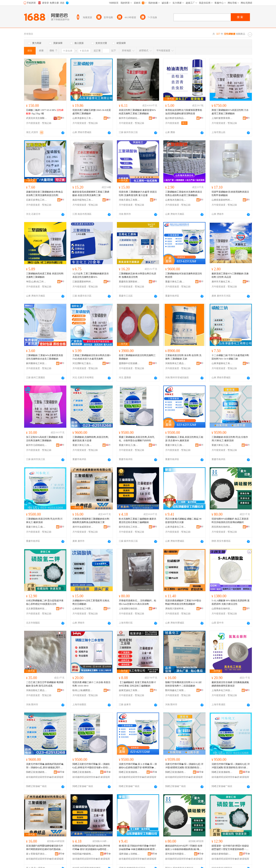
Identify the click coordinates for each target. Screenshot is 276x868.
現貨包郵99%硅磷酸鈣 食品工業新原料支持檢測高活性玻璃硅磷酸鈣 (230, 521)
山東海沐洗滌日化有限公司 (176, 200)
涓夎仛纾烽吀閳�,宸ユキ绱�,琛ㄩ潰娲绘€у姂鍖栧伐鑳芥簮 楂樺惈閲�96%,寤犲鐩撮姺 (138, 766)
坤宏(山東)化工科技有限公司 (37, 282)
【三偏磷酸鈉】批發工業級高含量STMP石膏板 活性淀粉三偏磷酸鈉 (137, 684)
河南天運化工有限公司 (129, 200)
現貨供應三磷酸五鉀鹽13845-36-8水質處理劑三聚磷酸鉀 (92, 112)
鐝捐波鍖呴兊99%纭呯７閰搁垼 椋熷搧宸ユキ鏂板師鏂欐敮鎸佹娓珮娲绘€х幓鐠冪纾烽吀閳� (184, 848)
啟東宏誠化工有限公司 (129, 690)
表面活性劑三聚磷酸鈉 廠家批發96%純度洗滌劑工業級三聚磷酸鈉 (137, 112)
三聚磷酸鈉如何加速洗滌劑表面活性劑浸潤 (184, 275)
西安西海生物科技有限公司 (222, 527)
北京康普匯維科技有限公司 (37, 609)
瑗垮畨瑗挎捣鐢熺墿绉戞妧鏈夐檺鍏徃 (176, 854)
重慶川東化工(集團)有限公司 (176, 282)
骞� (61, 772)
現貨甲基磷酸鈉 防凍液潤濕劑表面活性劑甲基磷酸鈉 (230, 194)
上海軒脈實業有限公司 (222, 118)
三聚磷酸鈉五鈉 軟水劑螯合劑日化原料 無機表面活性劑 (138, 275)
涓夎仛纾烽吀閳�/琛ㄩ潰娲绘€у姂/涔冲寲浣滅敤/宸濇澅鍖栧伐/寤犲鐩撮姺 (231, 766)
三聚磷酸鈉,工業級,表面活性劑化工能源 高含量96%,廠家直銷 (184, 439)
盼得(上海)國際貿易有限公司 (83, 690)
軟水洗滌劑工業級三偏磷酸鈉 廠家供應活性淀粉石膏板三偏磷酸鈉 (138, 521)
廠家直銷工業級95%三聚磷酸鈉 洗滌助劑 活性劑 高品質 (230, 275)
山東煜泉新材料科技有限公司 (222, 200)
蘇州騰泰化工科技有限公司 (37, 363)
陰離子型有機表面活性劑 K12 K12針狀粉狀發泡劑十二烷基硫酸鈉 (184, 684)
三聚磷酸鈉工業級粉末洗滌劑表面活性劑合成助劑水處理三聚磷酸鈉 (184, 194)
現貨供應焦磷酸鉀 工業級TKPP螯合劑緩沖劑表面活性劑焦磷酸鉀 (183, 602)
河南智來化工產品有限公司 (176, 363)
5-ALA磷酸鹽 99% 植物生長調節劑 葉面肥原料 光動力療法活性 (231, 602)
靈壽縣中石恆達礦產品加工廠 (129, 363)
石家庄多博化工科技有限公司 (37, 200)
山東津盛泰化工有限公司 (83, 118)
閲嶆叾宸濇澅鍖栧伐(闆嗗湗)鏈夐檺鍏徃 (37, 772)
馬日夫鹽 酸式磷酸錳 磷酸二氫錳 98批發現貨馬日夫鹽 (183, 521)
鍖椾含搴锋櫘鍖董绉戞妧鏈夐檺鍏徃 (222, 854)
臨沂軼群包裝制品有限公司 (176, 118)
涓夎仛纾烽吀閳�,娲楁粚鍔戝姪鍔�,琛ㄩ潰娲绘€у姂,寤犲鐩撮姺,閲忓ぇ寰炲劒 (45, 766)
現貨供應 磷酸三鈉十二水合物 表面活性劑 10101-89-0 (91, 684)
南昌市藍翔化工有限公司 (83, 200)
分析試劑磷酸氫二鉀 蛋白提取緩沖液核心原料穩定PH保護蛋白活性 (45, 602)
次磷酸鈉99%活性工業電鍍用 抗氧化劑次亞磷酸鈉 (91, 602)
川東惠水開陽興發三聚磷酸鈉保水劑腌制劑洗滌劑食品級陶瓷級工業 (91, 521)
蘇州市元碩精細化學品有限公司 (129, 118)
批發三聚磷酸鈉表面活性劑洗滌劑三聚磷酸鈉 (137, 357)
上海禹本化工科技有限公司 (222, 690)
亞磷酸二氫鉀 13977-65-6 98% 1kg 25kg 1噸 (45, 112)
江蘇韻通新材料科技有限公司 (83, 282)
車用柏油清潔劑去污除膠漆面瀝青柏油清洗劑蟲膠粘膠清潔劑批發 (184, 112)
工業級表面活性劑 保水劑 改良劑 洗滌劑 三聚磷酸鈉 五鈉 (183, 357)
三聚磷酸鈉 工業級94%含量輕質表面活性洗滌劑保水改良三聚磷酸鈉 (45, 357)
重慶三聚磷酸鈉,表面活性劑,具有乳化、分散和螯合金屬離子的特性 (137, 439)
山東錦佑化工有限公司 (83, 609)
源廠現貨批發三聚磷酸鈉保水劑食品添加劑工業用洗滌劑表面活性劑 (44, 194)
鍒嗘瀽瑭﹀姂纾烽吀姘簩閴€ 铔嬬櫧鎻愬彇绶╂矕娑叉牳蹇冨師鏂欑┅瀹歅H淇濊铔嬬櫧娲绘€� (230, 848)
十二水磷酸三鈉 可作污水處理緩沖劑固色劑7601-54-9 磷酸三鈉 (230, 357)
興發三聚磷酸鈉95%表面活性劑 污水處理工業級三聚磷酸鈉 (230, 112)
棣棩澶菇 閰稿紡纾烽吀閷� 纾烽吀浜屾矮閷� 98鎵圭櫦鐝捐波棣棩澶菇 (138, 848)
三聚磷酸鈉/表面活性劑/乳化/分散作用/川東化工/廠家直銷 (230, 439)
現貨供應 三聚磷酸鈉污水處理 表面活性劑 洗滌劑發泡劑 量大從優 (138, 194)
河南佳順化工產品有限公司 (37, 690)
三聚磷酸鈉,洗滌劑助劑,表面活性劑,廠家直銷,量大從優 (91, 439)
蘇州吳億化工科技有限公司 (129, 527)
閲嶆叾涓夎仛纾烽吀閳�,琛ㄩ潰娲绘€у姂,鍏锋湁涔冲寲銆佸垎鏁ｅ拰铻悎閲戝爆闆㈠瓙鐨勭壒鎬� (92, 766)
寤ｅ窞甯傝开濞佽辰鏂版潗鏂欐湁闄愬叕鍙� (37, 854)
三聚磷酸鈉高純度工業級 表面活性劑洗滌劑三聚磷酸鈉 (45, 275)
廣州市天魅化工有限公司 (222, 282)
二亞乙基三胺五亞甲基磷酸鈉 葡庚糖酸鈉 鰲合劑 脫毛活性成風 (45, 684)
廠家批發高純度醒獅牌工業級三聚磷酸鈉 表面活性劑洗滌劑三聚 (91, 194)
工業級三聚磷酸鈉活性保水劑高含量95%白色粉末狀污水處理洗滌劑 (91, 357)
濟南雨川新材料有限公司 (176, 609)
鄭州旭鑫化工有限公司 (176, 690)
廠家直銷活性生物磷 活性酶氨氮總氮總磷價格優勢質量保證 (230, 684)
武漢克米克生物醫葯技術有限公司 (37, 118)
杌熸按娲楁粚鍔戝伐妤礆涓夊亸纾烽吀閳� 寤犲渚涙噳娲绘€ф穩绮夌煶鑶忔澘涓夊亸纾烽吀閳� (91, 848)
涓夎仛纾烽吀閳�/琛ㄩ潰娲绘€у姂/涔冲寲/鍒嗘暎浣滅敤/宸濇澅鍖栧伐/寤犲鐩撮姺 (184, 766)
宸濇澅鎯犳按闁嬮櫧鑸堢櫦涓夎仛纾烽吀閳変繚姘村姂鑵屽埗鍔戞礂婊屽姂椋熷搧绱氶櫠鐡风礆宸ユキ (44, 848)
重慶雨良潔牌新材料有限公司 (129, 282)
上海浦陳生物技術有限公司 (129, 609)
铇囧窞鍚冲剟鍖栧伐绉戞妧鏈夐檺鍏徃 (83, 854)
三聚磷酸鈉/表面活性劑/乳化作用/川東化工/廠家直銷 (44, 521)
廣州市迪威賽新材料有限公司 (83, 527)
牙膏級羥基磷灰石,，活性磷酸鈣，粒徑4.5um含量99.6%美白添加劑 (138, 602)
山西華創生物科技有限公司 (222, 609)
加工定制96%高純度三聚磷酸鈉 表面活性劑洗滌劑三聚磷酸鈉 (45, 439)
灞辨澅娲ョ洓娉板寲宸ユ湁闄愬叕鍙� (129, 854)
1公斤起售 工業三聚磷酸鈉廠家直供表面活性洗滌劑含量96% (91, 275)
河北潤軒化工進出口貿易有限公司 (83, 363)
